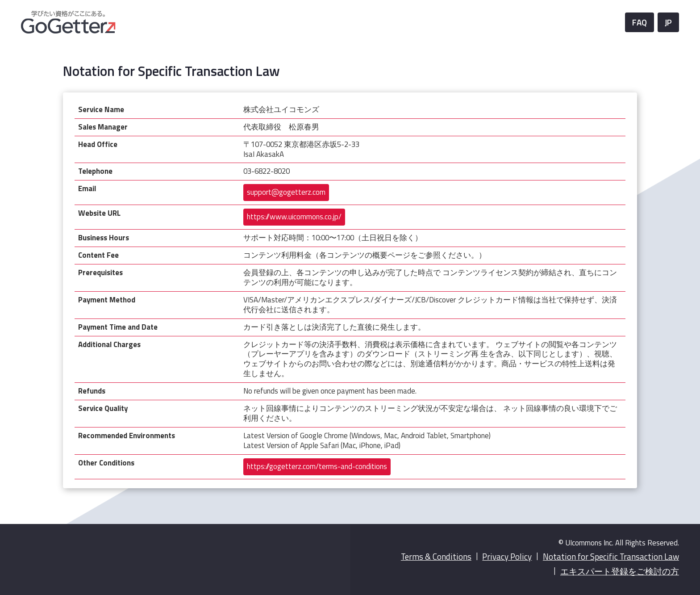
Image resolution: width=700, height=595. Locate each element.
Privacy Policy (507, 557)
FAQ (640, 22)
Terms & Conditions (436, 557)
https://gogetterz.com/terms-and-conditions (317, 466)
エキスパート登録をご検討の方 (620, 571)
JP (668, 22)
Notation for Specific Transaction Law (611, 557)
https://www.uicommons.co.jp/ (294, 217)
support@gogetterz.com (286, 192)
